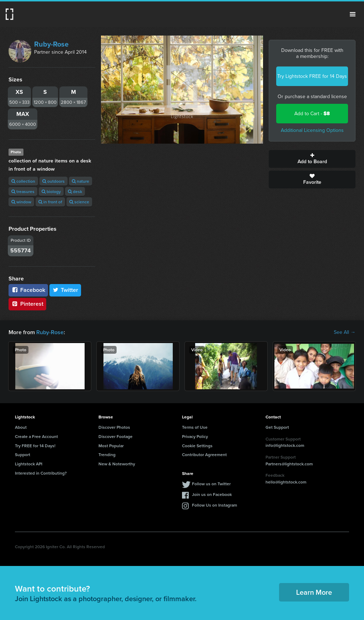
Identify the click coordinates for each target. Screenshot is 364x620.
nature (81, 181)
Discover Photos (114, 427)
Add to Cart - (312, 114)
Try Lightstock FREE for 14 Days (312, 76)
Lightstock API (29, 464)
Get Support (277, 427)
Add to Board (312, 159)
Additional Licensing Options (312, 130)
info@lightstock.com (285, 445)
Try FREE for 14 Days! (35, 446)
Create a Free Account (36, 436)
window (21, 202)
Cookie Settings (197, 446)
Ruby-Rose (51, 44)
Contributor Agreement (204, 455)
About (21, 427)
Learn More (314, 592)
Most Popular (111, 446)
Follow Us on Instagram (215, 505)
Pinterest (27, 304)
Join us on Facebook (212, 494)
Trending (107, 455)
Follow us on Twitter (211, 484)
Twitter (65, 290)
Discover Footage (116, 436)
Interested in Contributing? (41, 473)
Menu (353, 14)
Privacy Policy (195, 436)
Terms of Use (195, 427)
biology (51, 191)
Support (23, 455)
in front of (50, 202)
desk (75, 191)
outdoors (53, 181)
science (79, 202)
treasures (23, 191)
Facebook (28, 290)
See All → (345, 332)
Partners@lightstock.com (289, 464)
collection (23, 181)
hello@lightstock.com (286, 482)
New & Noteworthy (117, 464)
